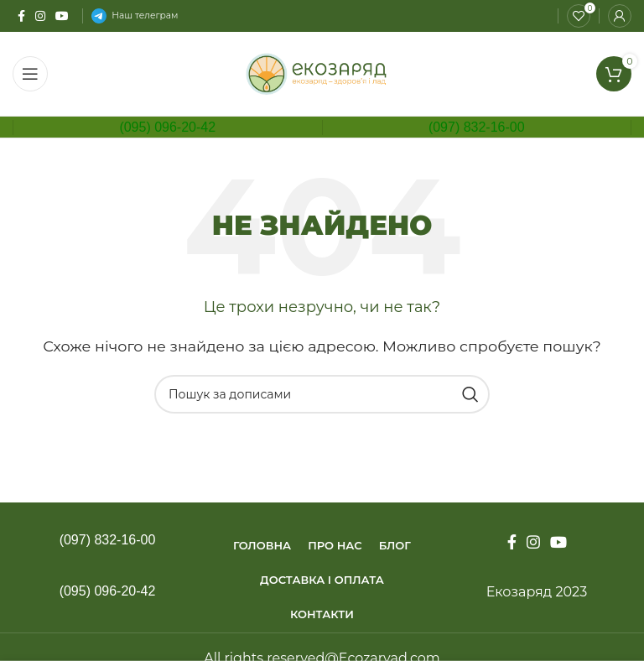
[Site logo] (322, 73)
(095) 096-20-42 (167, 127)
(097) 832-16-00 (477, 127)
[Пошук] (322, 394)
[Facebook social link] (21, 16)
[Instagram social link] (40, 16)
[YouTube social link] (62, 16)
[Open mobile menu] (30, 74)
